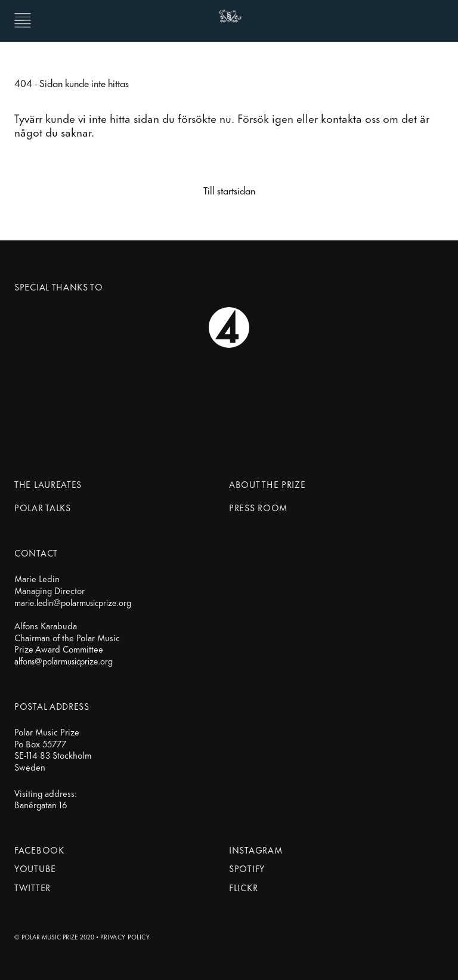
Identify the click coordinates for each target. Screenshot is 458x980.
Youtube (35, 868)
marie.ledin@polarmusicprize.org (73, 602)
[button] (23, 20)
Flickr (243, 887)
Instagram (256, 850)
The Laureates (48, 484)
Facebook (39, 850)
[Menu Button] (32, 20)
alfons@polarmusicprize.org (64, 661)
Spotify (247, 868)
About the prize (267, 484)
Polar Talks (43, 507)
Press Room (258, 507)
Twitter (33, 887)
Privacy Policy (125, 936)
